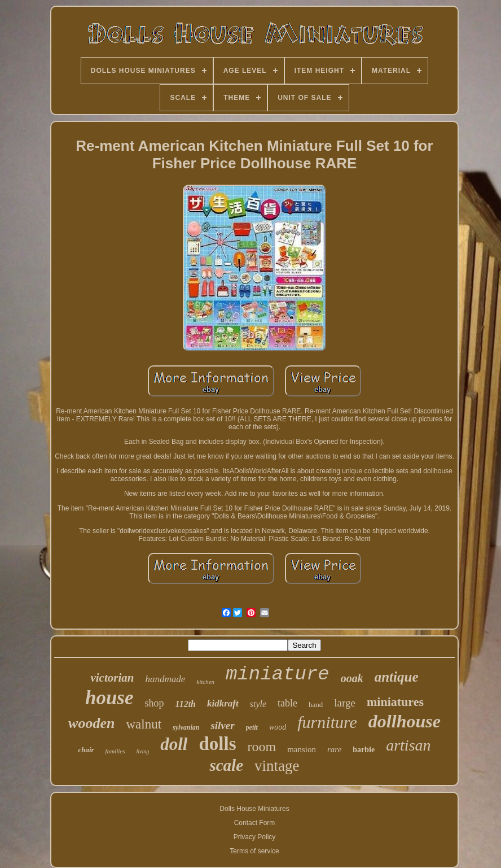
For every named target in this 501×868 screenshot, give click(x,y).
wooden (91, 723)
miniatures (395, 702)
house (109, 698)
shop (155, 703)
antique (397, 677)
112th (186, 704)
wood (278, 727)
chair (86, 750)
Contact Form (255, 823)
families (115, 751)
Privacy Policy (255, 837)
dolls (217, 744)
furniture (327, 722)
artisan (408, 745)
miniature (278, 674)
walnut (144, 724)
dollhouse (405, 721)
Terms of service (254, 851)
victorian (112, 678)
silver (222, 725)
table (287, 703)
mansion (302, 749)
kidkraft (223, 703)
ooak (352, 678)
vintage (277, 766)
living (142, 751)
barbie (364, 750)
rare (334, 749)
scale (226, 765)
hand (316, 705)
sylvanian (186, 727)
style (258, 704)
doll (174, 744)
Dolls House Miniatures (254, 809)
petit (252, 727)
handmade (165, 679)
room (262, 747)
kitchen (205, 682)
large (345, 703)
